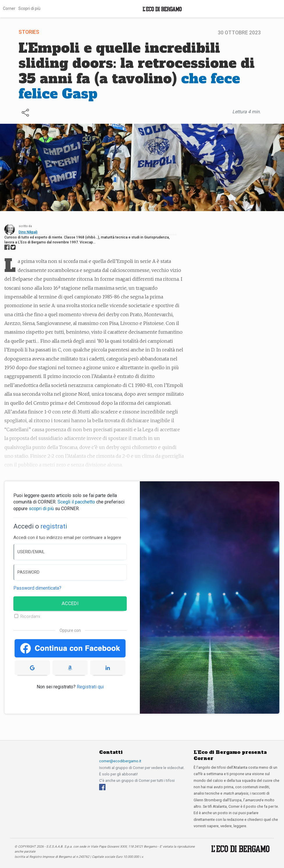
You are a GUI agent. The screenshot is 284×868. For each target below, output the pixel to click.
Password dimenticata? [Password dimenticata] (37, 588)
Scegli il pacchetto (76, 502)
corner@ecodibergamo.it (120, 761)
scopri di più (41, 509)
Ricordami (30, 616)
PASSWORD (28, 572)
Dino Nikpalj (28, 232)
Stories (29, 32)
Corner (9, 8)
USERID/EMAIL (31, 552)
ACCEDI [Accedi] (70, 603)
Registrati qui (90, 687)
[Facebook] (102, 787)
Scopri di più (29, 8)
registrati (54, 526)
